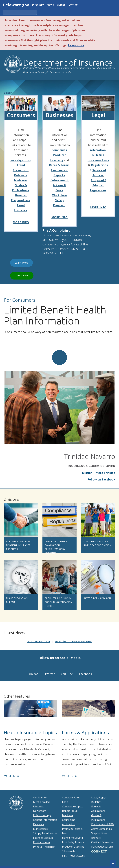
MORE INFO (21, 222)
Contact (74, 5)
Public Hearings (42, 815)
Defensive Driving (73, 838)
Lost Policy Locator (73, 842)
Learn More (24, 263)
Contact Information (45, 820)
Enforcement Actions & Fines (59, 185)
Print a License (42, 842)
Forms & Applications (85, 733)
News (50, 5)
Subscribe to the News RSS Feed (73, 641)
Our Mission (40, 798)
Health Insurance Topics (30, 733)
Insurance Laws (98, 160)
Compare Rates (71, 798)
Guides (61, 5)
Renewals (69, 851)
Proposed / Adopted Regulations (98, 185)
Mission (87, 473)
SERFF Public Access (73, 856)
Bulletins (98, 155)
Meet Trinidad (105, 473)
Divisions (38, 806)
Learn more (76, 45)
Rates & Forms (59, 165)
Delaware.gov (16, 5)
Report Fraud (70, 811)
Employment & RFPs (103, 824)
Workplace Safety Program (60, 200)
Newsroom (40, 811)
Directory (38, 5)
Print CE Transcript (44, 847)
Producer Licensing (73, 847)
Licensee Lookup (43, 838)
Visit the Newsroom (39, 641)
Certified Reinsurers (103, 842)
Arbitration (98, 150)
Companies (59, 150)
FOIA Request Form (102, 847)
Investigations (20, 160)
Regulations (99, 165)
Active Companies (101, 829)
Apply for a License (46, 833)
